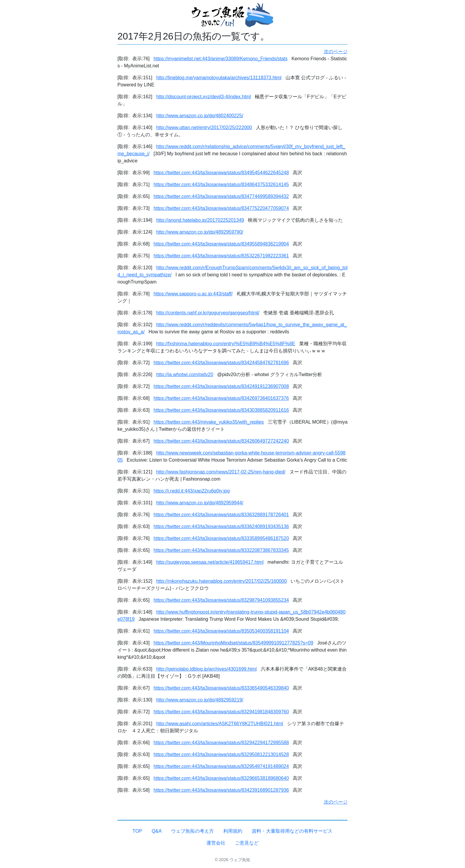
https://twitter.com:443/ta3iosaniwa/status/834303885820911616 (221, 410)
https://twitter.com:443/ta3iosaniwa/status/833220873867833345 (221, 550)
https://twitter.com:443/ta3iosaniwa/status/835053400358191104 (221, 631)
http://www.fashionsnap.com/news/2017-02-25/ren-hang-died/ (221, 472)
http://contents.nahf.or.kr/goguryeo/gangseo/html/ (208, 313)
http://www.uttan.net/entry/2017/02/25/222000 (204, 127)
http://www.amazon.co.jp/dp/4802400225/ (200, 116)
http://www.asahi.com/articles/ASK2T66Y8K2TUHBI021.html (220, 724)
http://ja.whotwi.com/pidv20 (185, 374)
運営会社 (216, 843)
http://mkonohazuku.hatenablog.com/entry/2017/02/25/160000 (222, 581)
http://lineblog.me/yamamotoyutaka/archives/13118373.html (219, 78)
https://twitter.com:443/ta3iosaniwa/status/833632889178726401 (221, 515)
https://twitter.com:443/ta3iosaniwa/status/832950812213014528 (221, 754)
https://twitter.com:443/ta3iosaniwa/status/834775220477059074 (221, 208)
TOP (137, 831)
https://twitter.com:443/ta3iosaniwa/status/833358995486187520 (221, 538)
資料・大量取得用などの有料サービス (292, 831)
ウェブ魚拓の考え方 (192, 831)
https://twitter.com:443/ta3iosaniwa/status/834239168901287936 (221, 790)
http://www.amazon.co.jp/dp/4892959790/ (200, 232)
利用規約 (233, 831)
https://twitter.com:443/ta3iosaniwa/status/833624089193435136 (221, 526)
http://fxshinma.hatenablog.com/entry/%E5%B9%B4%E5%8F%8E (226, 344)
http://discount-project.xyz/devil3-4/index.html (204, 97)
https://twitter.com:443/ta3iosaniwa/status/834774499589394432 (221, 196)
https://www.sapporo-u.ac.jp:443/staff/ (193, 294)
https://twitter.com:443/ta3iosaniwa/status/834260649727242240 (221, 441)
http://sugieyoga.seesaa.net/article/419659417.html (210, 562)
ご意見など (247, 843)
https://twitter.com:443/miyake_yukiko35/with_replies (209, 422)
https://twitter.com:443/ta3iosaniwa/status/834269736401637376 (221, 398)
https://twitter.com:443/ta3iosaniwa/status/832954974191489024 (221, 766)
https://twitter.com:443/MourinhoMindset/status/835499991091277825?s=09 (234, 643)
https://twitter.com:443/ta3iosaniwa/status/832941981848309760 (221, 712)
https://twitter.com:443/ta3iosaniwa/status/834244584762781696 (221, 363)
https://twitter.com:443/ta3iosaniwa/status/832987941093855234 (221, 600)
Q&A (157, 831)
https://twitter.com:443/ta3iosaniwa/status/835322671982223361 (221, 256)
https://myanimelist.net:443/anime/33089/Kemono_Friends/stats (221, 59)
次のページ (336, 52)
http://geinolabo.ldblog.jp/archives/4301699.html (207, 669)
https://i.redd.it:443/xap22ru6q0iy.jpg (192, 491)
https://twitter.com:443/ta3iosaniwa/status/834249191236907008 (221, 386)
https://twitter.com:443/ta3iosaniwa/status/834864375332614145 (221, 184)
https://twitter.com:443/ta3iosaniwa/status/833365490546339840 (221, 688)
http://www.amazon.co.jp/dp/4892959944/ (200, 503)
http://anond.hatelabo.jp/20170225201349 (200, 220)
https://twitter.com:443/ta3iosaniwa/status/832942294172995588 (221, 743)
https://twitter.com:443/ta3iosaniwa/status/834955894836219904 (221, 244)
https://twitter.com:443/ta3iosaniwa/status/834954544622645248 (221, 173)
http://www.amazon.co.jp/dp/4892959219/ (200, 700)
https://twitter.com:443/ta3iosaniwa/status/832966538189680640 (221, 778)
